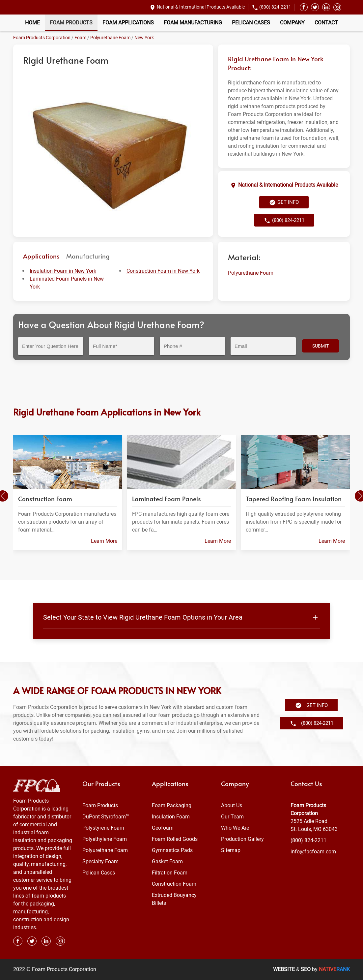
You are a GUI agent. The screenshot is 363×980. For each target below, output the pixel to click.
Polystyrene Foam (103, 828)
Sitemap (231, 850)
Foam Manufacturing (193, 23)
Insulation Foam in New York (63, 271)
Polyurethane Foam (110, 38)
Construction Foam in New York (163, 271)
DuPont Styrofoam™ (106, 817)
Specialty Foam (100, 861)
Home (32, 23)
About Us (232, 805)
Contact (326, 23)
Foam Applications (128, 23)
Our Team (232, 817)
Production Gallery (242, 839)
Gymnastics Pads (172, 850)
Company (292, 23)
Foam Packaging (172, 805)
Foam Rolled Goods (175, 839)
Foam (80, 38)
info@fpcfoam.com (313, 852)
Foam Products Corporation (42, 38)
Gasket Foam (167, 861)
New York (144, 38)
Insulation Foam (171, 817)
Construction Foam (174, 884)
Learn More (104, 541)
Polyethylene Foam (105, 839)
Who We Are (235, 828)
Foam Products (71, 23)
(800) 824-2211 (275, 7)
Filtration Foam (170, 873)
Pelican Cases (251, 23)
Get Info (284, 202)
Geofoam (163, 828)
